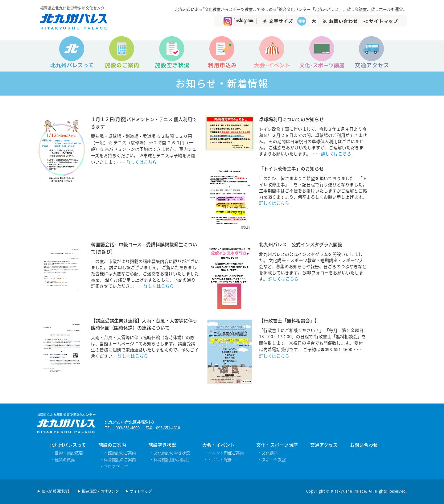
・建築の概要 (63, 459)
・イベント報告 (218, 459)
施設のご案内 (112, 445)
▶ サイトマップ (139, 491)
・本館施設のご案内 (118, 453)
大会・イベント (218, 445)
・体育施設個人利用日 (170, 459)
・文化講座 (268, 453)
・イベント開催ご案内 (224, 453)
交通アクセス (324, 445)
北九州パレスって (68, 445)
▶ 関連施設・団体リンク (98, 491)
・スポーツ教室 (272, 459)
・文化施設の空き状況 (170, 453)
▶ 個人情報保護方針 (54, 491)
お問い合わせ (364, 445)
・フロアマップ (114, 466)
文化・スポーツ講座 (277, 445)
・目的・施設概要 (67, 453)
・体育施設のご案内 (118, 459)
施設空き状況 (162, 445)
